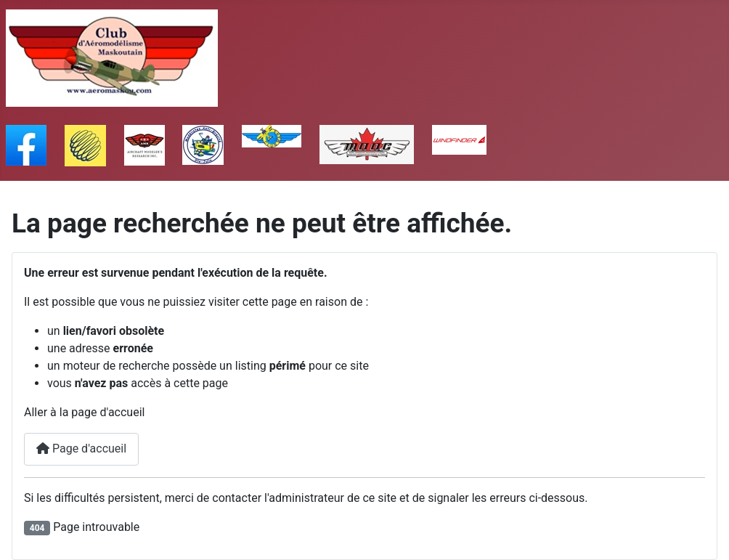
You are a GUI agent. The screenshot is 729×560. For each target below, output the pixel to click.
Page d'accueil (81, 449)
